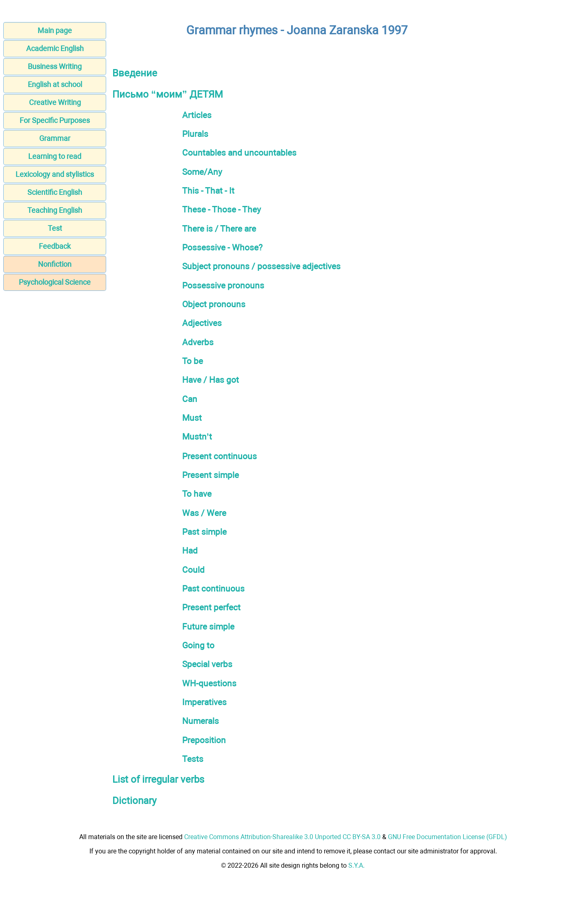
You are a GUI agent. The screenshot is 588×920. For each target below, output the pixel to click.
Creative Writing (55, 102)
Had (190, 550)
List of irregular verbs (158, 779)
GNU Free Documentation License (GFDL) (448, 837)
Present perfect (211, 607)
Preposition (204, 740)
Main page (55, 30)
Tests (193, 759)
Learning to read (55, 156)
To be (193, 361)
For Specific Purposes (55, 120)
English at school (55, 84)
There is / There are (219, 229)
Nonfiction (55, 264)
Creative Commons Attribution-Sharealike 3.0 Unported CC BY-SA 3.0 (282, 837)
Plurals (195, 134)
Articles (197, 115)
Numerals (200, 721)
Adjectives (202, 323)
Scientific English (55, 192)
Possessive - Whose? (222, 247)
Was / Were (204, 513)
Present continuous (219, 456)
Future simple (208, 626)
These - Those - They (222, 209)
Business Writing (55, 66)
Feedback (55, 246)
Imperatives (204, 702)
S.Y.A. (356, 865)
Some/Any (202, 172)
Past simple (204, 532)
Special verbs (207, 664)
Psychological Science (55, 282)
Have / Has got (210, 380)
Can (190, 399)
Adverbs (198, 342)
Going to (198, 645)
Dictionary (134, 801)
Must (192, 418)
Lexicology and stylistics (55, 174)
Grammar (55, 138)
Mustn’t (197, 437)
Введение (135, 73)
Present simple (210, 475)
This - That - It (208, 191)
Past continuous (213, 588)
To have (197, 494)
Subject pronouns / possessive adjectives (261, 266)
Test (55, 228)
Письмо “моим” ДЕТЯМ (168, 94)
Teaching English (55, 210)
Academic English (55, 48)
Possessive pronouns (223, 285)
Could (193, 570)
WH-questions (209, 683)
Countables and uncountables (239, 153)
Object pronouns (214, 304)
